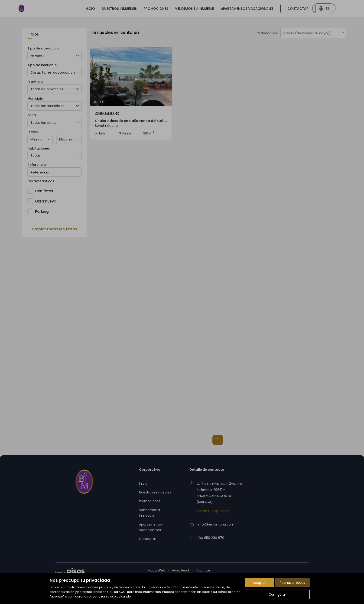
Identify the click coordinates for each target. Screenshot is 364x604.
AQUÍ (122, 592)
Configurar (277, 594)
